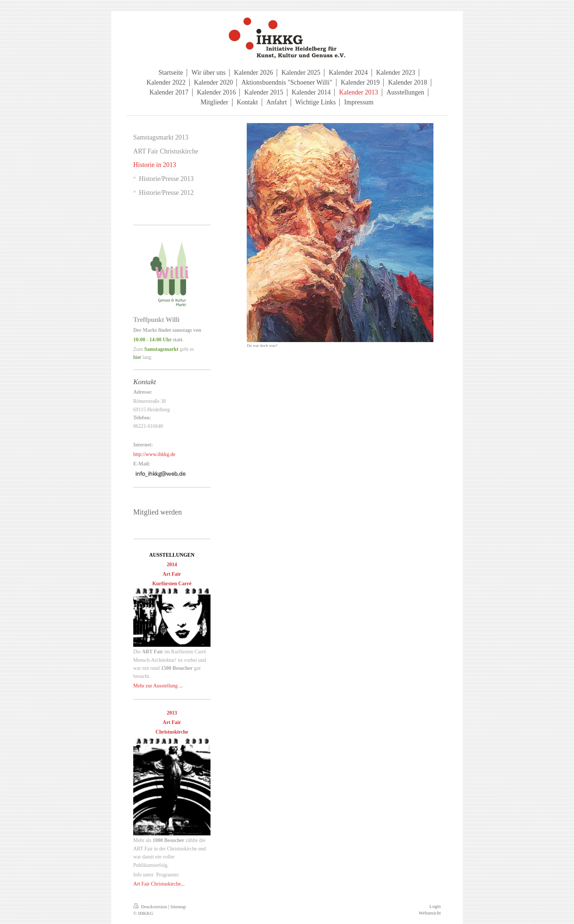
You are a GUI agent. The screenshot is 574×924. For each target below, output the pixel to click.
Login (435, 906)
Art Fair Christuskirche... (159, 884)
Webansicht (430, 913)
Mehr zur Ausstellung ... (158, 686)
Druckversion (151, 907)
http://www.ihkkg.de (154, 454)
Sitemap (178, 907)
